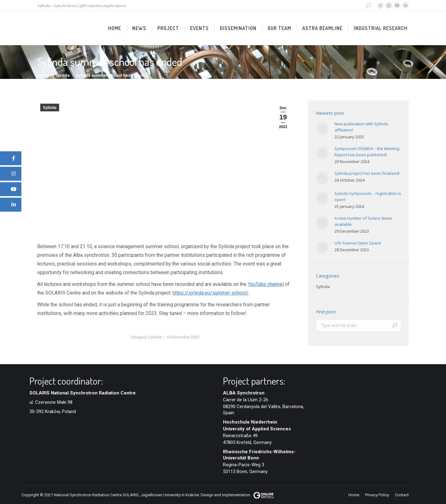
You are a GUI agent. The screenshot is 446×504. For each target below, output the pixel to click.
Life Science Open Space (358, 243)
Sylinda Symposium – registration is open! (368, 196)
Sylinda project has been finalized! (367, 173)
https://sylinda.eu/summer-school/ (210, 293)
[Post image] (322, 128)
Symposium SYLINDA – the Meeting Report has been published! (367, 152)
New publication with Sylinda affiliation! (361, 127)
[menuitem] (115, 28)
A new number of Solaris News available (363, 221)
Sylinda (50, 108)
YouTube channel (266, 284)
